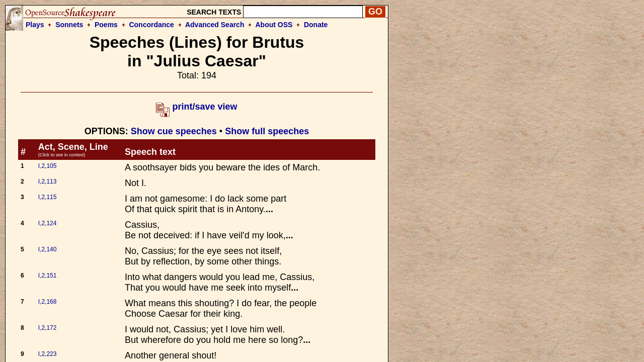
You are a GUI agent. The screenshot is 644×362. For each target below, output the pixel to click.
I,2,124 (48, 223)
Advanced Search (215, 25)
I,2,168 (48, 302)
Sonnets (69, 25)
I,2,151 (48, 276)
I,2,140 (48, 249)
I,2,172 (48, 328)
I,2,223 (48, 354)
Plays (35, 25)
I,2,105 (48, 166)
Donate (316, 25)
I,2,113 (48, 182)
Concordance (151, 25)
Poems (106, 25)
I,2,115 (48, 197)
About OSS (274, 25)
